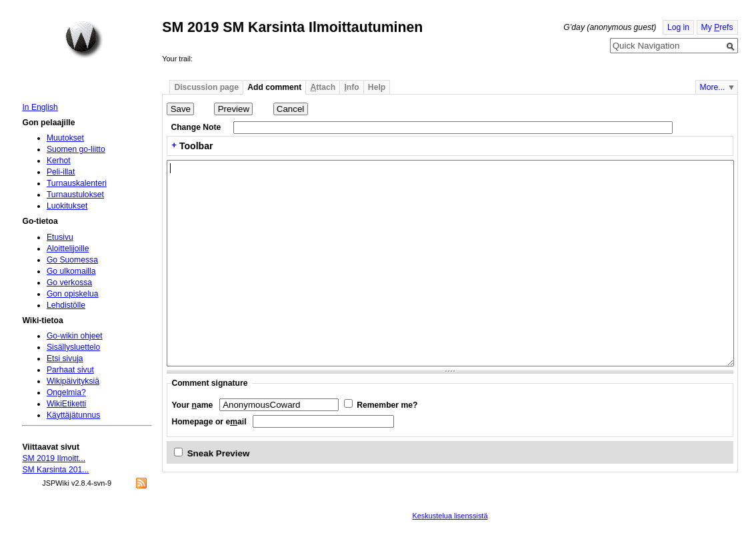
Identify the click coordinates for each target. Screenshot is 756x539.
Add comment (274, 87)
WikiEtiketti (66, 404)
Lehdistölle (66, 305)
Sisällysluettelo (73, 347)
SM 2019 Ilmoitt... (54, 458)
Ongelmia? (66, 392)
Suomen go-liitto (76, 149)
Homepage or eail (209, 422)
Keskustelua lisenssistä (450, 516)
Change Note (196, 127)
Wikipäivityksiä (73, 381)
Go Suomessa (72, 260)
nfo (351, 87)
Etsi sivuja (65, 358)
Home (84, 39)
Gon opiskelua (73, 294)
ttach (323, 87)
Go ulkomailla (71, 271)
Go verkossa (69, 282)
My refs (717, 27)
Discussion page (206, 87)
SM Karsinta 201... (55, 470)
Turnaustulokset (75, 195)
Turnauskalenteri (77, 183)
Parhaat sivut (70, 370)
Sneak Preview (219, 453)
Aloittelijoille (68, 249)
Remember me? (387, 405)
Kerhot (59, 161)
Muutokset (65, 138)
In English (40, 107)
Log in (678, 27)
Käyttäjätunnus (73, 415)
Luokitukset (67, 206)
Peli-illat (61, 172)
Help (377, 87)
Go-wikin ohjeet (75, 336)
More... (713, 87)
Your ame (192, 405)
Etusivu (60, 237)
